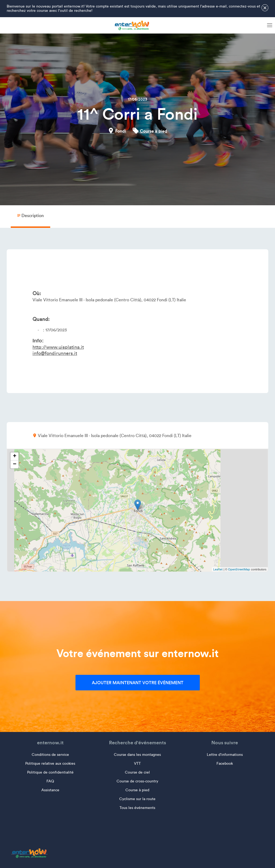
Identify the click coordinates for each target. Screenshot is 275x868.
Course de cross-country (137, 781)
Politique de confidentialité (50, 772)
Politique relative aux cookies (50, 763)
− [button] (15, 464)
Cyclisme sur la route (137, 799)
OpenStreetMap (239, 569)
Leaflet (218, 569)
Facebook (225, 763)
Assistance (50, 790)
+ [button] (15, 456)
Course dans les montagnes (137, 755)
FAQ (50, 781)
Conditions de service (50, 755)
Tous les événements (137, 808)
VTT (137, 763)
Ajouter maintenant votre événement (138, 683)
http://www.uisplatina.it (58, 347)
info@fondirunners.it (55, 353)
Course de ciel (137, 772)
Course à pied (154, 131)
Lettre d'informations (225, 755)
